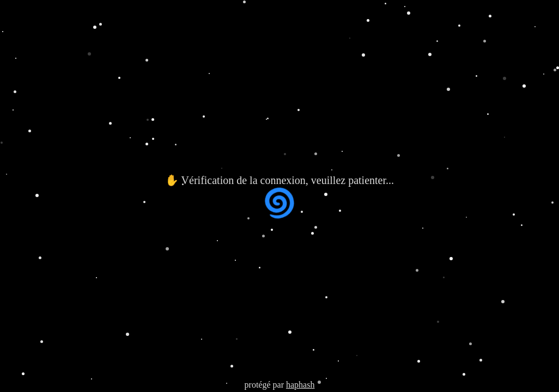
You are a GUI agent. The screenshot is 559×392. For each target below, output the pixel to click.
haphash (300, 385)
